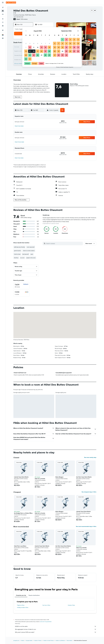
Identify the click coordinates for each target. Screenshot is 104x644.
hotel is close (17, 254)
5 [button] (38, 43)
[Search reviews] (64, 243)
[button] (3, 3)
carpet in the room (31, 258)
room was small (31, 247)
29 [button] (49, 55)
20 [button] (42, 51)
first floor (16, 258)
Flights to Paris (21, 605)
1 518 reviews (24, 19)
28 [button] (45, 55)
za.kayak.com (16, 640)
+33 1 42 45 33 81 (18, 17)
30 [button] (26, 59)
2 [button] (26, 43)
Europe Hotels (29, 640)
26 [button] (38, 55)
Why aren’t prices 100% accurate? (56, 632)
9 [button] (26, 47)
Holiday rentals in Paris (23, 607)
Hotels (23, 640)
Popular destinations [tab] (34, 595)
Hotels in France (38, 640)
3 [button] (30, 43)
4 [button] (34, 43)
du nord (22, 258)
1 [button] (49, 40)
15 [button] (49, 47)
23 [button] (26, 55)
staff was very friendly (19, 247)
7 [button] (45, 43)
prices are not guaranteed (46, 622)
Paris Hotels (69, 640)
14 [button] (45, 47)
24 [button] (30, 55)
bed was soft (26, 254)
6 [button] (42, 43)
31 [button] (30, 59)
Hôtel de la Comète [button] (40, 479)
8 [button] (49, 43)
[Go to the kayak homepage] (11, 3)
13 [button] (42, 47)
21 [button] (45, 51)
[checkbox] (22, 286)
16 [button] (26, 51)
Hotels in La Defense (60, 640)
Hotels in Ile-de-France (49, 640)
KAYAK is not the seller (56, 626)
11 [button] (34, 47)
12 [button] (38, 47)
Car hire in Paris (46, 605)
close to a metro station (29, 251)
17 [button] (30, 51)
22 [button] (49, 51)
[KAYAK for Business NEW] (3, 26)
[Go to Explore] (3, 19)
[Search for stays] (3, 11)
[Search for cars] (3, 14)
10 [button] (30, 47)
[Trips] (3, 30)
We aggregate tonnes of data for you (56, 629)
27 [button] (42, 55)
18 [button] (34, 51)
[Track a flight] (3, 22)
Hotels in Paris (71, 605)
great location (18, 251)
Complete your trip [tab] (21, 595)
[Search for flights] (3, 7)
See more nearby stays (90, 457)
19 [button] (38, 51)
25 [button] (34, 55)
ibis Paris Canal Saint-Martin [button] (84, 477)
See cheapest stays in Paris (89, 492)
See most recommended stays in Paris (86, 526)
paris (32, 254)
